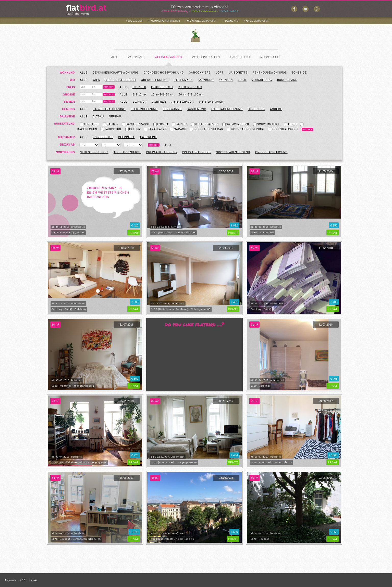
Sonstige (299, 73)
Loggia (161, 124)
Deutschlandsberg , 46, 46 (68, 233)
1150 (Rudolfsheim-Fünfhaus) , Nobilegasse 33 (181, 309)
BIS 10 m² (139, 95)
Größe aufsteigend (233, 152)
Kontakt (33, 580)
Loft (220, 73)
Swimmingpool (236, 124)
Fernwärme (172, 109)
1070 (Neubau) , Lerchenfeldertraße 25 (76, 539)
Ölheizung (256, 109)
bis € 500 (139, 87)
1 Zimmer (140, 102)
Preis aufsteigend (162, 152)
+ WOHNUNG (164, 21)
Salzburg (206, 80)
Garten (180, 124)
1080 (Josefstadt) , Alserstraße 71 (173, 539)
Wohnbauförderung (246, 129)
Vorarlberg (262, 80)
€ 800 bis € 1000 (190, 87)
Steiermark (183, 80)
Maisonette (238, 73)
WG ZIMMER (136, 57)
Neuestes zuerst (94, 152)
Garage (178, 129)
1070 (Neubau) (260, 539)
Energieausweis (283, 129)
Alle (84, 73)
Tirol (242, 80)
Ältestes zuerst (127, 152)
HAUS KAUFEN (240, 57)
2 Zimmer (159, 102)
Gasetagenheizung (227, 109)
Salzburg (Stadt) (261, 309)
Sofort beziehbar (206, 129)
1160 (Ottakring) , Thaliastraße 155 (173, 233)
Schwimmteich (267, 124)
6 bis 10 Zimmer (211, 102)
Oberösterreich (155, 80)
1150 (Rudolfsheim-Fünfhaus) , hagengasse (79, 462)
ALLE (114, 57)
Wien (96, 80)
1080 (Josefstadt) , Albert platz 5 (271, 462)
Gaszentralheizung (109, 109)
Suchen (109, 87)
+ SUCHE (230, 21)
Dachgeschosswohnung (164, 73)
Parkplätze (155, 129)
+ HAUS (256, 21)
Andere (276, 109)
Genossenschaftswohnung (115, 73)
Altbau (98, 117)
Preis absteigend (196, 152)
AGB (23, 580)
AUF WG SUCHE (270, 57)
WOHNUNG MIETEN (168, 57)
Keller (133, 129)
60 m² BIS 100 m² (191, 95)
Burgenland (287, 80)
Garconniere (200, 73)
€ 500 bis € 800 (162, 87)
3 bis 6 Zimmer (183, 102)
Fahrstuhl (111, 129)
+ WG (134, 21)
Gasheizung (197, 109)
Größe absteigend (271, 152)
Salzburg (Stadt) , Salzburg (69, 309)
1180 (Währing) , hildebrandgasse (73, 386)
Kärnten (226, 80)
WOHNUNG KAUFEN (206, 57)
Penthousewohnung (269, 73)
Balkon (111, 124)
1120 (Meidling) (260, 386)
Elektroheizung (144, 109)
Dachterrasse (136, 124)
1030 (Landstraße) (262, 233)
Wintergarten (205, 124)
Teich (290, 124)
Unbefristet (103, 137)
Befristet (127, 137)
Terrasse (90, 124)
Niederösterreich (121, 80)
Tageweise (149, 137)
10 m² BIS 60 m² (163, 95)
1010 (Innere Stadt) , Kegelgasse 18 (174, 462)
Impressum (11, 580)
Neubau (115, 117)
